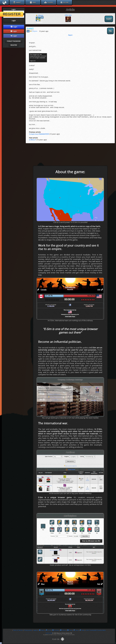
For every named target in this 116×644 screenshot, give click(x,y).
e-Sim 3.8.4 (49, 633)
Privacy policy (28, 630)
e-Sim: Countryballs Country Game (96, 630)
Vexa (76, 630)
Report (70, 35)
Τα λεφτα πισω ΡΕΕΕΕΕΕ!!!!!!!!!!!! (39, 134)
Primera (56, 630)
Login (14, 27)
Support (35, 630)
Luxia (48, 630)
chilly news (68, 15)
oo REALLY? (33, 140)
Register (14, 45)
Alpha (42, 630)
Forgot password (14, 41)
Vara (82, 630)
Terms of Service (18, 630)
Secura (63, 630)
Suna (70, 630)
